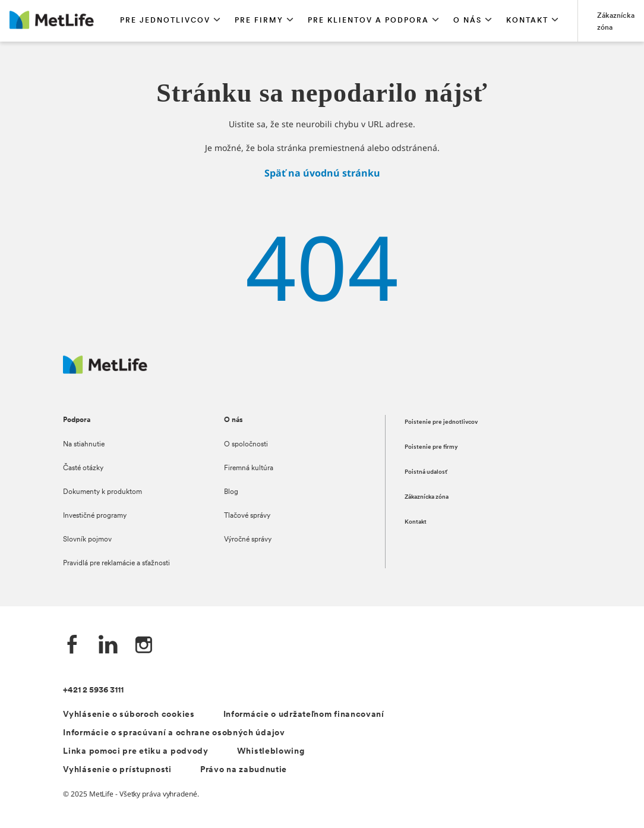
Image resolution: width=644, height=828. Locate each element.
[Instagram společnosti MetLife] (144, 646)
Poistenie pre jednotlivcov (441, 422)
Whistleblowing (271, 752)
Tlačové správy (247, 516)
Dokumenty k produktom (102, 492)
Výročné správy (248, 540)
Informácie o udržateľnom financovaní (304, 715)
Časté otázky (83, 468)
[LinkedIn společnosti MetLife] (108, 646)
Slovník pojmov (87, 540)
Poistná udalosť (426, 472)
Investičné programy (95, 516)
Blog (231, 492)
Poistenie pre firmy (431, 447)
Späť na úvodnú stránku (322, 173)
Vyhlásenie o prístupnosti (117, 770)
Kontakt (416, 522)
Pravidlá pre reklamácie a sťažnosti (116, 563)
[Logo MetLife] (105, 371)
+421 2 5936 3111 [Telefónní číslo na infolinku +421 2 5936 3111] (93, 690)
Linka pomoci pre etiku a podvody (135, 752)
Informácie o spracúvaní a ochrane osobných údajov (174, 733)
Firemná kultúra (249, 468)
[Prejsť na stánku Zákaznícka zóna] (616, 21)
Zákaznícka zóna (427, 497)
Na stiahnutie (84, 445)
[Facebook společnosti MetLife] (72, 646)
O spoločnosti (246, 445)
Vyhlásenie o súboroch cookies (129, 715)
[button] (170, 21)
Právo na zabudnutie (244, 770)
